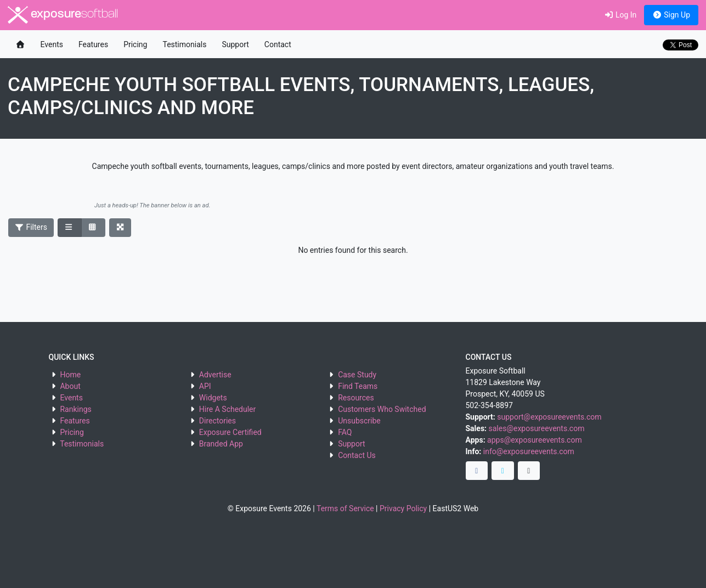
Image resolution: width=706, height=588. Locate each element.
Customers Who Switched (382, 409)
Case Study (357, 375)
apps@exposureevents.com (535, 440)
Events (52, 44)
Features (93, 44)
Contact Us (357, 455)
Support (235, 44)
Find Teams (358, 386)
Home (70, 375)
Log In (620, 15)
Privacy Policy (403, 508)
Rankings (75, 409)
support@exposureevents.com (549, 417)
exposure (63, 15)
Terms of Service (345, 508)
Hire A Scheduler (227, 409)
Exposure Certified (230, 432)
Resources (356, 398)
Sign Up (671, 15)
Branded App (221, 444)
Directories (218, 421)
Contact (278, 44)
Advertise (215, 375)
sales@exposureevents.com (537, 428)
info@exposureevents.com (529, 451)
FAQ (345, 432)
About (70, 386)
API (205, 386)
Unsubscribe (359, 421)
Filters (31, 227)
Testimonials (184, 44)
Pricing (135, 44)
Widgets (213, 398)
